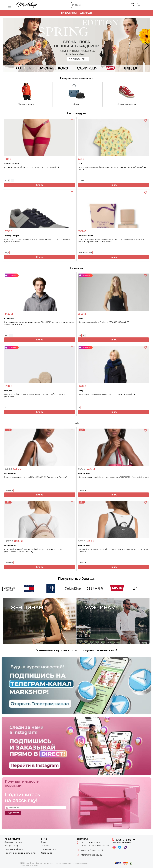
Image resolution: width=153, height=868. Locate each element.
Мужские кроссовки (127, 104)
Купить (40, 185)
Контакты (45, 846)
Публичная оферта (14, 849)
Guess (18, 69)
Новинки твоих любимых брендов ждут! (77, 52)
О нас (43, 842)
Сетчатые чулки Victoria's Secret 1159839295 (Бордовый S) (32, 167)
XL (13, 180)
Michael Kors (47, 69)
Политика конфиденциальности (20, 853)
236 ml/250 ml (85, 253)
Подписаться (13, 813)
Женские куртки (26, 104)
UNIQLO (136, 69)
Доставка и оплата (13, 842)
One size (9, 490)
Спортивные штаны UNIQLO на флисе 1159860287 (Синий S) (106, 394)
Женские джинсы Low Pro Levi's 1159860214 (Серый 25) (104, 322)
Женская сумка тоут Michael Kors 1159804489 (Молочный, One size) (36, 477)
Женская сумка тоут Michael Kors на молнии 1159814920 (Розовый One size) (113, 477)
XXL (11, 335)
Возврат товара (12, 846)
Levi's (106, 69)
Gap (52, 590)
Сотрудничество (48, 849)
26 (84, 335)
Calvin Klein (77, 69)
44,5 (7, 253)
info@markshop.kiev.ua (91, 855)
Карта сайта (46, 853)
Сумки (76, 104)
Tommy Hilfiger (30, 590)
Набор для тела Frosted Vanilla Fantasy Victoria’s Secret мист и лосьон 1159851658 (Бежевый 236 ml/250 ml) (111, 241)
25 (80, 335)
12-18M (82, 180)
